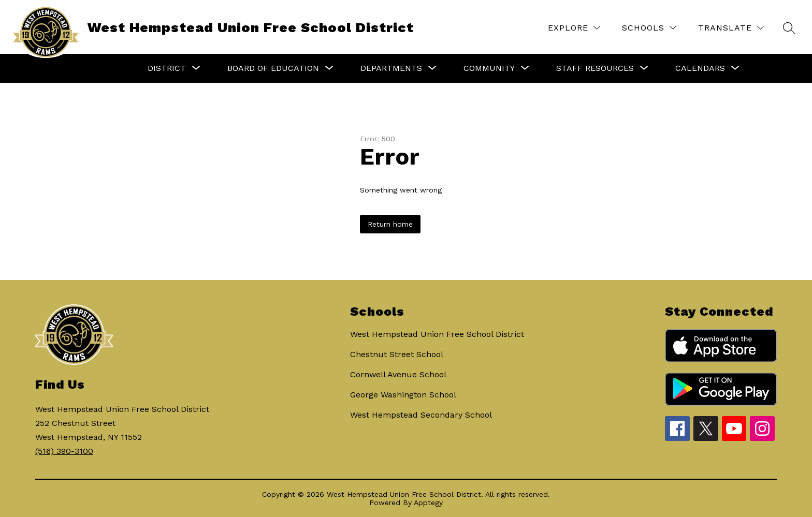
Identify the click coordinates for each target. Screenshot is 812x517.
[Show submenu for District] (167, 68)
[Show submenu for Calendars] (700, 68)
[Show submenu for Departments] (391, 68)
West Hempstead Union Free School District (437, 334)
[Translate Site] (731, 28)
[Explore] (574, 28)
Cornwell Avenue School (398, 374)
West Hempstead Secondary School (421, 415)
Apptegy (428, 503)
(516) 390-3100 (64, 451)
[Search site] (789, 28)
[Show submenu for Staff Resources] (595, 68)
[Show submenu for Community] (489, 68)
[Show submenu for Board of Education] (273, 68)
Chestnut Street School (397, 354)
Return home (390, 224)
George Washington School (403, 395)
